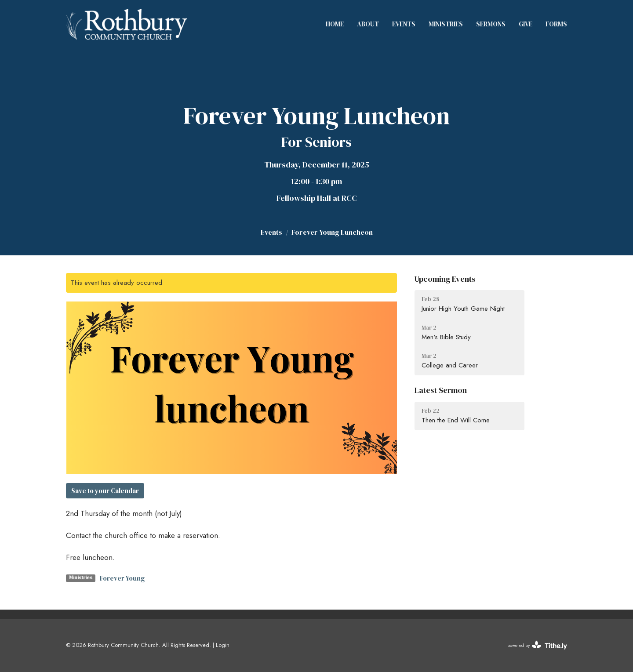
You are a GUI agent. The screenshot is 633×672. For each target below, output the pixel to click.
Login (223, 645)
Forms (556, 24)
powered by (537, 645)
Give (526, 24)
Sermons (491, 24)
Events (404, 24)
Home (335, 24)
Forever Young (122, 578)
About (368, 24)
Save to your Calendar (105, 491)
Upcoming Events (445, 279)
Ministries (446, 24)
